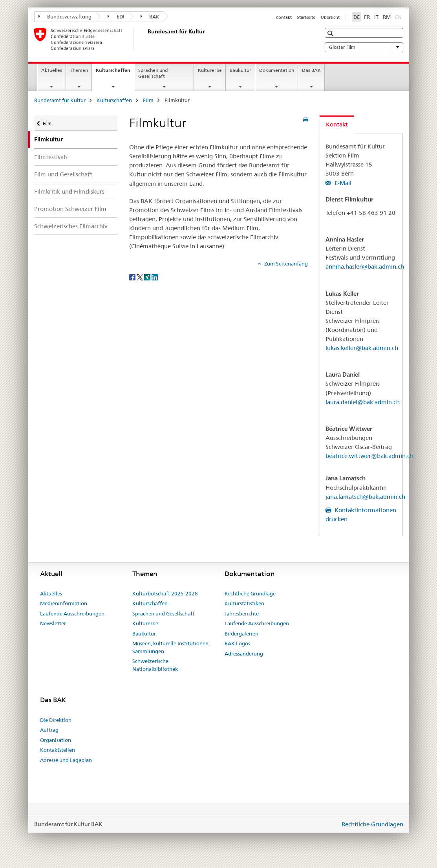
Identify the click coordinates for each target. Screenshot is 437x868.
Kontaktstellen (58, 750)
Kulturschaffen (115, 73)
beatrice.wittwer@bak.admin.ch (369, 456)
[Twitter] (140, 277)
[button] (331, 33)
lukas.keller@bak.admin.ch (362, 348)
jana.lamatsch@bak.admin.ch (365, 497)
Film (148, 100)
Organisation (56, 740)
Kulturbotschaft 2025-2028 (165, 593)
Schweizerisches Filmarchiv (71, 226)
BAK (150, 16)
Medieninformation (64, 603)
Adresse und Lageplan (66, 760)
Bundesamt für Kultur (60, 100)
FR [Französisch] (367, 17)
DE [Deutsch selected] (357, 17)
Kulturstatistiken (244, 603)
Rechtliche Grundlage (250, 593)
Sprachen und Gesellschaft (153, 73)
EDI (116, 16)
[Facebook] (133, 277)
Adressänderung (244, 654)
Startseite (306, 17)
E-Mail (342, 183)
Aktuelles (52, 70)
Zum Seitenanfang (285, 264)
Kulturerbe (210, 70)
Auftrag (49, 730)
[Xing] (148, 277)
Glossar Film (364, 47)
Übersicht (330, 17)
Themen (79, 70)
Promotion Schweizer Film (70, 209)
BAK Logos (237, 643)
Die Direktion (56, 720)
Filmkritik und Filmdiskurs (69, 191)
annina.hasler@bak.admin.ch (365, 266)
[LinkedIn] (155, 277)
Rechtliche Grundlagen (372, 824)
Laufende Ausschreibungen (72, 613)
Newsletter (53, 623)
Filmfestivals (51, 157)
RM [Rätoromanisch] (387, 17)
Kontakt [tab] (337, 124)
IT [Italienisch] (376, 17)
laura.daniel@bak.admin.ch (363, 402)
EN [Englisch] (399, 16)
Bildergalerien (241, 634)
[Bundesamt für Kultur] (146, 39)
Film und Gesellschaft (63, 174)
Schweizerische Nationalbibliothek (155, 665)
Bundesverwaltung (65, 16)
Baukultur (240, 70)
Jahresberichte (242, 613)
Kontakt (284, 17)
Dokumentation (277, 70)
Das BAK (311, 70)
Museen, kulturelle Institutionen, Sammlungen (171, 647)
